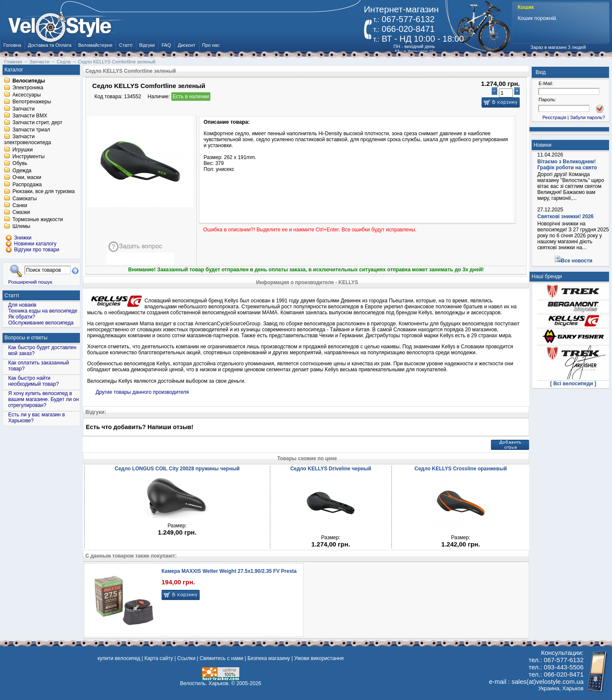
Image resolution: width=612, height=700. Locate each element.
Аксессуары (27, 95)
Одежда (22, 171)
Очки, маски (27, 178)
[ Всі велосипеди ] (573, 384)
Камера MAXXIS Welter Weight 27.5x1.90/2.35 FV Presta (229, 571)
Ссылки (186, 658)
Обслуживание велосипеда (41, 323)
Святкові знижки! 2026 (565, 216)
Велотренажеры (32, 102)
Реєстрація (554, 117)
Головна (12, 45)
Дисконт (186, 45)
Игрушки (23, 150)
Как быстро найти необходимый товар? (33, 381)
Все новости (577, 261)
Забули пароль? (587, 117)
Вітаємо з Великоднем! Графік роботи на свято (567, 165)
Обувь (20, 164)
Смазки (21, 213)
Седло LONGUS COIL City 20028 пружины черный (177, 469)
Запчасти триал (31, 130)
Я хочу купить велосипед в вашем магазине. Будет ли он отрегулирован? (43, 399)
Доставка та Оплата (50, 45)
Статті (126, 45)
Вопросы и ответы (26, 338)
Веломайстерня (95, 45)
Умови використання (319, 658)
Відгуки (147, 45)
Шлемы (21, 227)
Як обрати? (22, 317)
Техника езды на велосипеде (43, 311)
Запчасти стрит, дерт (37, 123)
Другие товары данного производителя (142, 392)
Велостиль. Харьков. (205, 683)
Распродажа (27, 185)
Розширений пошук (30, 282)
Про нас (211, 45)
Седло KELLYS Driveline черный (331, 469)
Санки (20, 205)
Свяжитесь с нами (222, 658)
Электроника (28, 88)
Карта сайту (159, 658)
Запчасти (23, 109)
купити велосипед (119, 658)
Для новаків (22, 305)
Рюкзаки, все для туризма (43, 192)
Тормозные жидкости (38, 219)
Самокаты (24, 199)
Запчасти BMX (30, 116)
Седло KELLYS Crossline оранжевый (460, 469)
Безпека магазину (269, 658)
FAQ (166, 45)
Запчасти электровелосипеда (27, 140)
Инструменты (28, 157)
